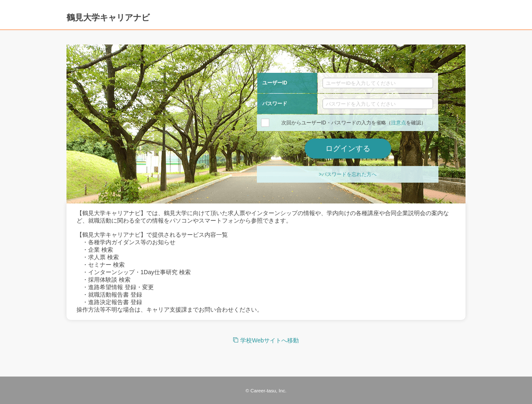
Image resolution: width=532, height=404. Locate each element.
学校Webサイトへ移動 (270, 340)
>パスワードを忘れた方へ (348, 174)
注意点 (399, 123)
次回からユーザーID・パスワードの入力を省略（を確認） (354, 123)
